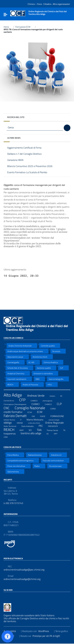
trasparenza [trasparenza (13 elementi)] (11, 433)
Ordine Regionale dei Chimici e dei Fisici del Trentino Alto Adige (37, 328)
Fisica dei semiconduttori (55, 460)
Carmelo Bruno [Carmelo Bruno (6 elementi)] (11, 400)
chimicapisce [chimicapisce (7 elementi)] (49, 400)
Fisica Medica (15, 455)
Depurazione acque (17, 357)
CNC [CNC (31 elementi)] (8, 408)
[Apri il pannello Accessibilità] (8, 636)
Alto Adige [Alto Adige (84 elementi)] (15, 395)
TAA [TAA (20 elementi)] (41, 430)
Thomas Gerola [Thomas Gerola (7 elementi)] (54, 430)
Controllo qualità (50, 346)
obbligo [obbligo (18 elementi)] (10, 423)
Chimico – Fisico (35, 4)
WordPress (45, 631)
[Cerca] (67, 128)
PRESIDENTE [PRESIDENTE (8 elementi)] (55, 426)
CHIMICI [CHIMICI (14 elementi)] (37, 404)
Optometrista (15, 472)
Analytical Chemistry (18, 373)
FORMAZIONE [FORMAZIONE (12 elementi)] (59, 416)
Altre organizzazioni (61, 4)
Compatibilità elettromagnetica (22, 460)
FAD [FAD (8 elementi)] (35, 416)
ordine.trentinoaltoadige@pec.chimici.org (24, 570)
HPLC (52, 384)
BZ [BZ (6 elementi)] (63, 396)
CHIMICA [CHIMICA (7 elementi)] (36, 400)
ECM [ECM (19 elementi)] (42, 412)
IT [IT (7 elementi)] (23, 419)
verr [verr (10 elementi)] (57, 433)
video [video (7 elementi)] (8, 436)
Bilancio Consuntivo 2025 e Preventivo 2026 (32, 166)
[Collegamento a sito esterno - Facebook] (5, 596)
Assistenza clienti (42, 357)
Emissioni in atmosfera (45, 373)
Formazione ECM (25, 27)
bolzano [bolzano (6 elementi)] (54, 396)
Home (8, 27)
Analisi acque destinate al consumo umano (27, 351)
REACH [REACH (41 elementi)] (11, 430)
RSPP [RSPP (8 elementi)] (23, 430)
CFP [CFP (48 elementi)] (24, 400)
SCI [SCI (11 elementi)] (32, 430)
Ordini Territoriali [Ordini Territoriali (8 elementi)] (12, 426)
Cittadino (47, 4)
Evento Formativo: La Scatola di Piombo (29, 172)
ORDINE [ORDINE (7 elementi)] (22, 423)
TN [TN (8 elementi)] (66, 430)
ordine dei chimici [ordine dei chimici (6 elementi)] (36, 423)
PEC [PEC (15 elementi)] (43, 426)
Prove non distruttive (18, 466)
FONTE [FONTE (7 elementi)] (45, 416)
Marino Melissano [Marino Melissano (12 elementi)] (37, 420)
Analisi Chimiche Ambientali (22, 346)
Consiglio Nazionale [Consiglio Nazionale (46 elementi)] (32, 408)
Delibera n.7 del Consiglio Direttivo (27, 154)
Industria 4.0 (58, 455)
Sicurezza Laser (57, 466)
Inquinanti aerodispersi (19, 379)
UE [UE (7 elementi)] (49, 433)
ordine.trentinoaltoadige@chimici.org (22, 579)
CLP (63, 368)
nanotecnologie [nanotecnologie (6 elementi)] (56, 419)
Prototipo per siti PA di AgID (48, 636)
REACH (12, 384)
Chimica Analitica (53, 362)
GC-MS (33, 362)
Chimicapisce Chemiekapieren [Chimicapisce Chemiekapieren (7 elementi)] (17, 404)
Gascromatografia (58, 379)
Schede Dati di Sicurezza (19, 368)
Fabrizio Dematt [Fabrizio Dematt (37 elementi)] (17, 416)
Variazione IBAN (18, 160)
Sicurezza (58, 351)
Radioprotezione (37, 455)
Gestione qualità (46, 368)
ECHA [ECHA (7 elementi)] (32, 412)
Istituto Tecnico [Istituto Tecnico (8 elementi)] (11, 419)
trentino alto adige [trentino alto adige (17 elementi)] (33, 433)
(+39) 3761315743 (13, 503)
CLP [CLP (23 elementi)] (61, 404)
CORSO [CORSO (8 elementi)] (55, 408)
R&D (39, 379)
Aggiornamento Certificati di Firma (27, 148)
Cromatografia (15, 362)
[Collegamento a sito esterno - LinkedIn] (11, 596)
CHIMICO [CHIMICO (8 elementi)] (50, 404)
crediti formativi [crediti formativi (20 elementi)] (15, 412)
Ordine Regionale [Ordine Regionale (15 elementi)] (56, 423)
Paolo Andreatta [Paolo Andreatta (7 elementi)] (29, 426)
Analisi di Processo (32, 384)
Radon (39, 466)
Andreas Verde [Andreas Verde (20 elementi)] (38, 396)
